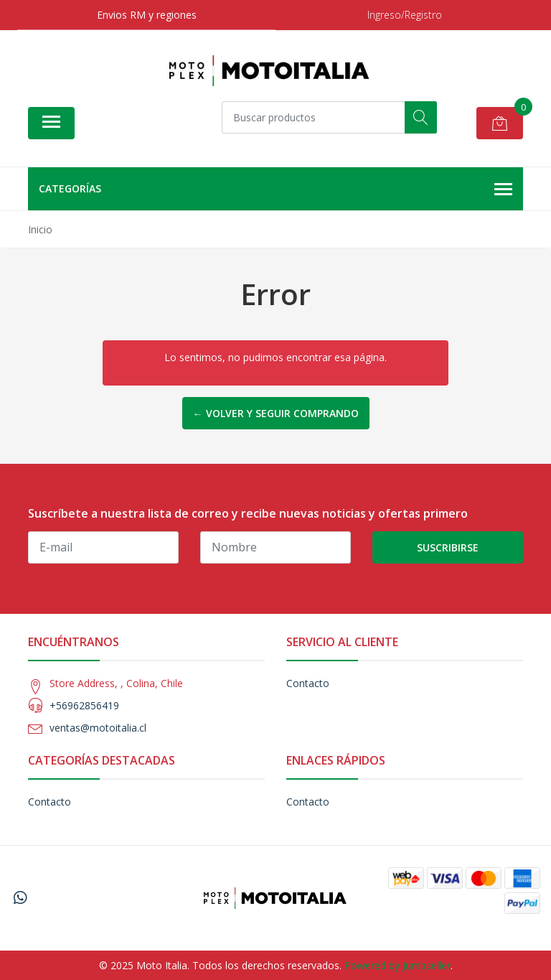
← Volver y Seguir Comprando (276, 413)
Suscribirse (448, 547)
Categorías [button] (275, 190)
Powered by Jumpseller (397, 965)
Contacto (308, 683)
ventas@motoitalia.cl (98, 728)
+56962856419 (84, 705)
